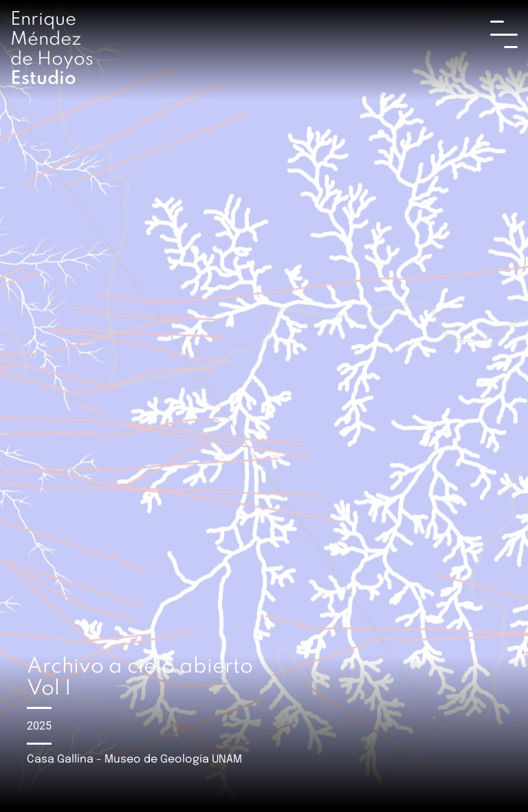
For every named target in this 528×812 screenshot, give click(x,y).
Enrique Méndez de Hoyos (52, 49)
